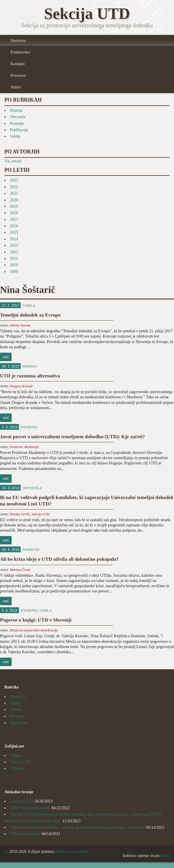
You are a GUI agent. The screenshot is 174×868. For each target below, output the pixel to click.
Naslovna (18, 41)
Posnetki (17, 124)
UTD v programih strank (30, 808)
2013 (14, 245)
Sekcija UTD (40, 514)
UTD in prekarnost (25, 834)
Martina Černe (20, 570)
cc (6, 852)
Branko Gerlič (20, 514)
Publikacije (19, 130)
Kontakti (18, 64)
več (6, 357)
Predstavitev (21, 52)
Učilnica (17, 769)
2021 (14, 193)
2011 (14, 259)
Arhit (165, 856)
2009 (14, 272)
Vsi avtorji (13, 161)
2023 (14, 180)
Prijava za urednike (72, 852)
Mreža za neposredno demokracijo (34, 630)
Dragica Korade (21, 386)
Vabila (15, 136)
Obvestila (18, 117)
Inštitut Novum (20, 325)
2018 (14, 213)
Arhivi (16, 87)
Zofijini (16, 756)
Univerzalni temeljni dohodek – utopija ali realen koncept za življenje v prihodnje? (78, 827)
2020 (14, 200)
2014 (14, 239)
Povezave (18, 76)
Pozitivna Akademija (24, 447)
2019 (14, 206)
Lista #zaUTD (22, 801)
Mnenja (16, 110)
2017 (14, 220)
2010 (14, 265)
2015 (14, 232)
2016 (14, 226)
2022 (14, 187)
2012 (14, 252)
